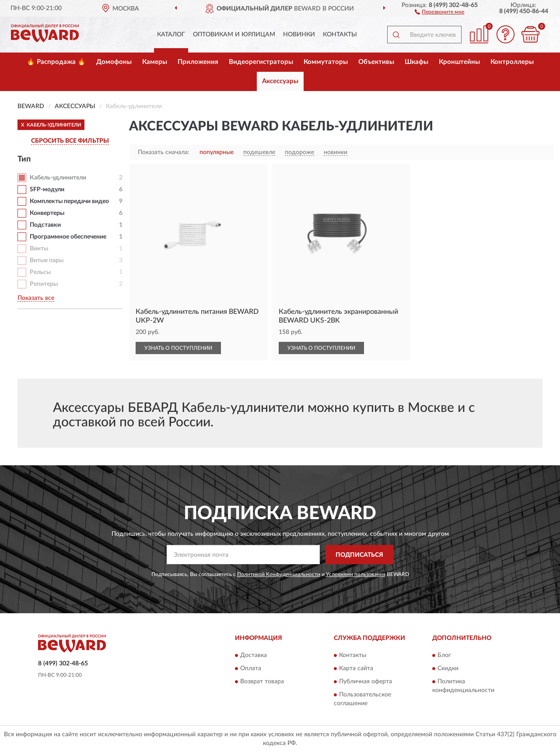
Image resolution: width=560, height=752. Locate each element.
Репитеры (44, 284)
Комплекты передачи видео (69, 201)
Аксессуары (280, 81)
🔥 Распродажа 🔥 (56, 62)
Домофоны (114, 62)
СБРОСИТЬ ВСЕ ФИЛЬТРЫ (70, 141)
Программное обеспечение (68, 237)
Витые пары (47, 260)
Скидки (448, 668)
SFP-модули (47, 190)
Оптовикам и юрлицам (234, 35)
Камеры (155, 62)
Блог (444, 655)
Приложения (198, 62)
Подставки (45, 225)
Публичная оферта (366, 682)
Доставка (254, 655)
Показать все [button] (36, 298)
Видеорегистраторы (261, 62)
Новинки (299, 35)
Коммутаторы (326, 62)
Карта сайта (356, 668)
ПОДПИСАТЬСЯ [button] (359, 555)
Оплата (251, 668)
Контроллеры (512, 62)
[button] (439, 11)
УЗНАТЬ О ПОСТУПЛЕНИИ (178, 348)
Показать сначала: (164, 152)
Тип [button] (24, 159)
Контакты (340, 35)
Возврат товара (262, 682)
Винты (39, 249)
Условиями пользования (356, 574)
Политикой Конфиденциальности (279, 574)
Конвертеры (47, 213)
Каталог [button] (171, 35)
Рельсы (40, 272)
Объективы (376, 62)
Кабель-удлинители (58, 178)
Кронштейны (459, 62)
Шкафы (416, 62)
